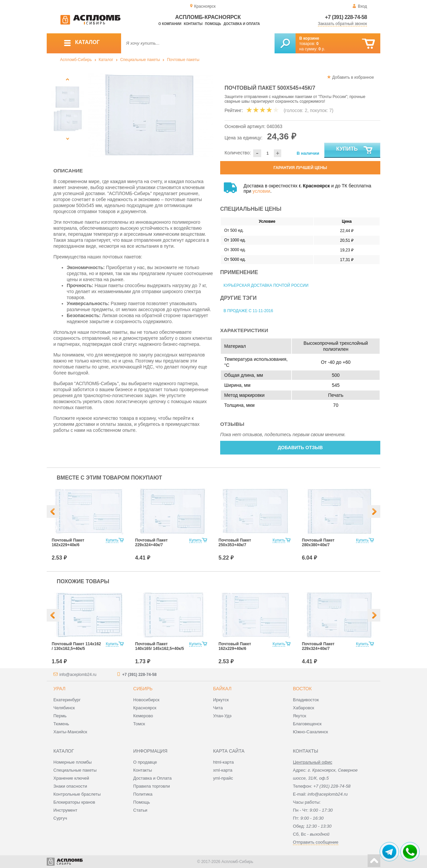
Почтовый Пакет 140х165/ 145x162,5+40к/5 (159, 646)
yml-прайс (223, 778)
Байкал (222, 689)
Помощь (213, 24)
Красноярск (145, 708)
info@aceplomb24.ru (78, 675)
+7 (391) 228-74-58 (346, 17)
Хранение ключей (71, 778)
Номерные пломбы (73, 762)
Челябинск (64, 708)
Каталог (106, 60)
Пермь (60, 716)
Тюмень (61, 724)
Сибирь (143, 689)
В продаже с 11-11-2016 (248, 311)
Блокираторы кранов (74, 802)
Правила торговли (151, 786)
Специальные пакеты (140, 60)
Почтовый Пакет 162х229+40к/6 (68, 543)
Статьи (140, 810)
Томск (139, 724)
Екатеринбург (67, 700)
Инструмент (65, 810)
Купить (355, 150)
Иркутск (221, 700)
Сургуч (60, 818)
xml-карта (223, 770)
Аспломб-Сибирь (76, 60)
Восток (302, 689)
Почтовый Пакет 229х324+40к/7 (151, 543)
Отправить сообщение (316, 842)
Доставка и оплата (242, 24)
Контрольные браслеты (77, 794)
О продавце (145, 762)
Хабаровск (304, 708)
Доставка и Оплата (152, 778)
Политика (143, 794)
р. (322, 49)
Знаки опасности (70, 786)
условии (261, 191)
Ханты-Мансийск (70, 732)
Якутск (300, 716)
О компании (170, 24)
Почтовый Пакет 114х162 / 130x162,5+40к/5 (76, 646)
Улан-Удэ (222, 716)
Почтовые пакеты (183, 60)
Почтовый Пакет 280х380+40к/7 (318, 543)
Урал (59, 689)
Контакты (193, 24)
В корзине (309, 38)
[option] (151, 115)
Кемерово (143, 716)
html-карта (224, 762)
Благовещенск (307, 724)
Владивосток (306, 700)
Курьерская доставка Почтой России (266, 285)
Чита (218, 708)
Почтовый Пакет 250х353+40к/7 (235, 543)
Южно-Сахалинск (310, 732)
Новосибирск (146, 700)
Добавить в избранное (353, 77)
